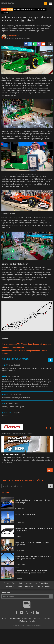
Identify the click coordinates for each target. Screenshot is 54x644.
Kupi (50, 470)
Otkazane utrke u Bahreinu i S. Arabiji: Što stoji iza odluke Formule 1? (34, 530)
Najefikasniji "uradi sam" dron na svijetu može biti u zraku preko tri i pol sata (34, 558)
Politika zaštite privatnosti (31, 619)
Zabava (4, 9)
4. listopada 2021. (14, 365)
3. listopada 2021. (15, 394)
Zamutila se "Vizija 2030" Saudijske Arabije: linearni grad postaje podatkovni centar (31, 572)
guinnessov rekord (31, 9)
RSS (4, 619)
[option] (27, 452)
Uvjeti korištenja (14, 619)
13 (12, 578)
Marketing (23, 621)
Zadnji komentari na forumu (15, 359)
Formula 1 (10, 9)
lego (45, 9)
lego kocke (5, 12)
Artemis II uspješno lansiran (13, 347)
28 (12, 522)
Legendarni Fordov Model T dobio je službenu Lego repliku (32, 544)
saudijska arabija (19, 9)
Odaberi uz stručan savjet (13, 455)
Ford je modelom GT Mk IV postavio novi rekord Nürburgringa (26, 344)
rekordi (40, 9)
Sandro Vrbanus (13, 36)
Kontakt (32, 621)
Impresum (46, 619)
